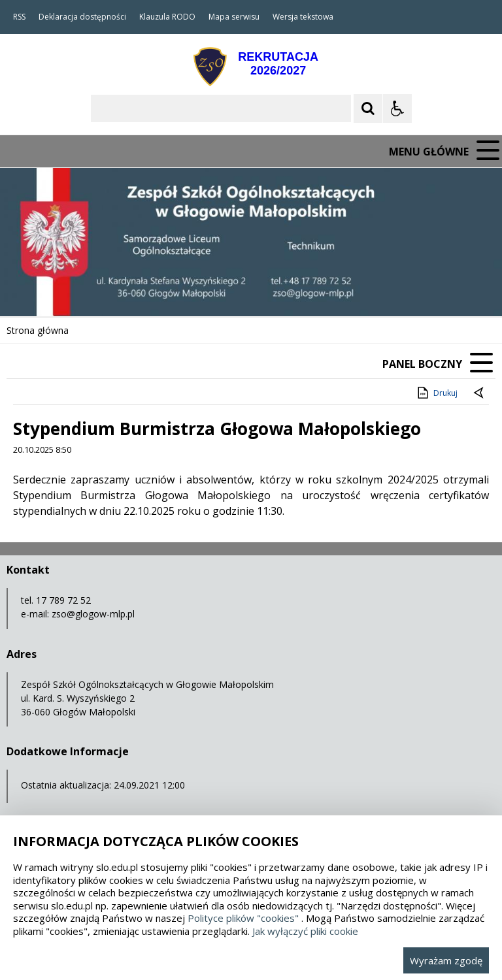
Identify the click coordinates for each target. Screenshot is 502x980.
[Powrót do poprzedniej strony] (480, 393)
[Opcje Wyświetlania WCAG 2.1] (397, 108)
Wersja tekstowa (303, 17)
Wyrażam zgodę (446, 960)
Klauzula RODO (167, 17)
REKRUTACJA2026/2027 (278, 64)
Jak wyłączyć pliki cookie (305, 931)
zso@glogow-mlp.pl (93, 614)
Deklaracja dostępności (82, 17)
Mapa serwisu (234, 17)
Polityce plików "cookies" (243, 918)
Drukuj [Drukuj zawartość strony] (436, 393)
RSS (19, 17)
